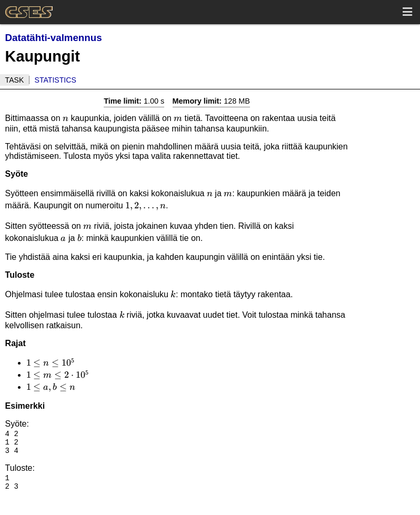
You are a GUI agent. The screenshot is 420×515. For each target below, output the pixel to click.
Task (15, 80)
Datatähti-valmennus (54, 38)
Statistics (56, 80)
